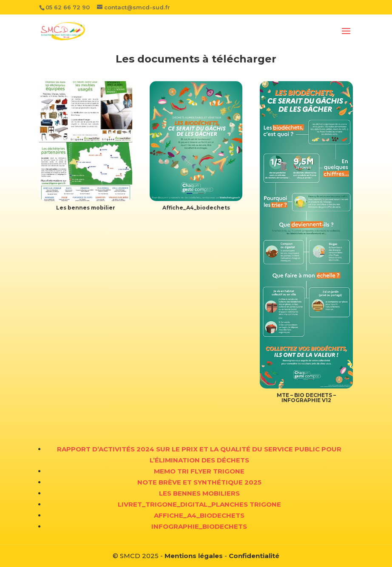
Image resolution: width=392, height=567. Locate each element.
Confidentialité (254, 556)
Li (121, 504)
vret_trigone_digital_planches (187, 504)
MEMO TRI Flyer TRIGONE (199, 471)
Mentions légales (194, 556)
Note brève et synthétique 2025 (199, 482)
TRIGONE (265, 504)
